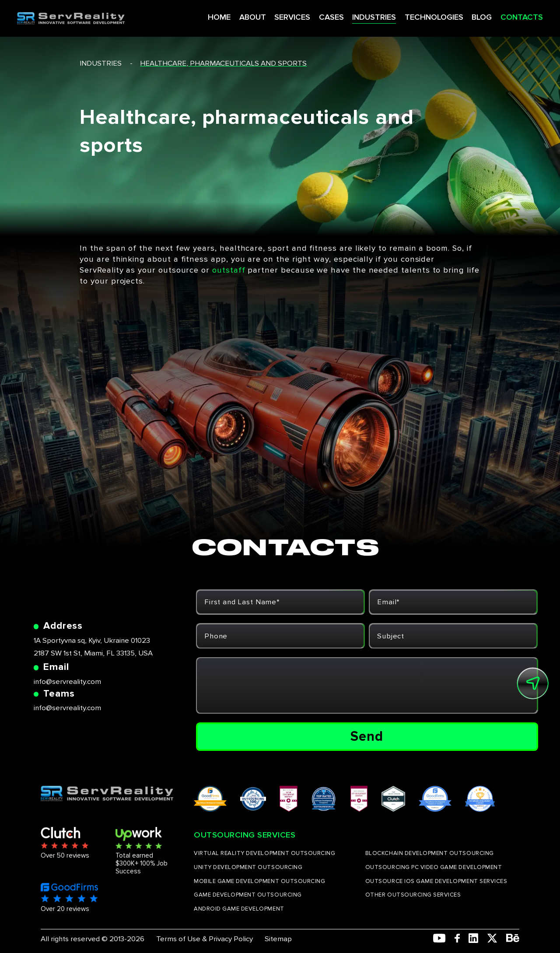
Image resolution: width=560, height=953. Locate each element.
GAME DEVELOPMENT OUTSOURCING (248, 895)
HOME (202, 15)
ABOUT (235, 15)
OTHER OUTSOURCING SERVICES (413, 895)
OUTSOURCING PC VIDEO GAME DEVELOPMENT (434, 867)
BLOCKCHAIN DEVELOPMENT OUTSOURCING (430, 853)
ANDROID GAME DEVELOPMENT (239, 909)
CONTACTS (501, 15)
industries (101, 63)
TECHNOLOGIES (414, 15)
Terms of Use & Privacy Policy (205, 939)
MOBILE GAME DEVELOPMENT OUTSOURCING (259, 881)
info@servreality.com (67, 681)
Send (367, 736)
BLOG (462, 15)
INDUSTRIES (355, 15)
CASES (313, 15)
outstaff (229, 270)
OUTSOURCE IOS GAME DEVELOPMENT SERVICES (436, 881)
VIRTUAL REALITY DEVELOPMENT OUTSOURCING (264, 853)
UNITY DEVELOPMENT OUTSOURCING (248, 867)
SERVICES (274, 15)
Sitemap (278, 939)
